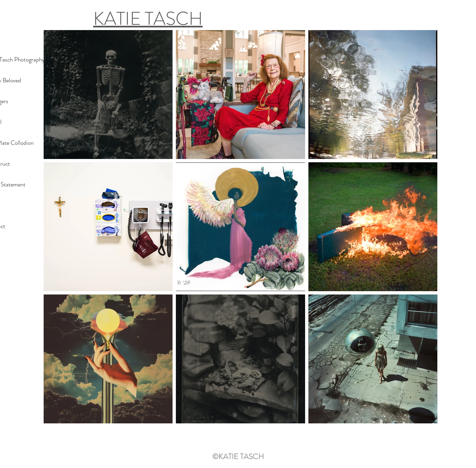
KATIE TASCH (148, 19)
